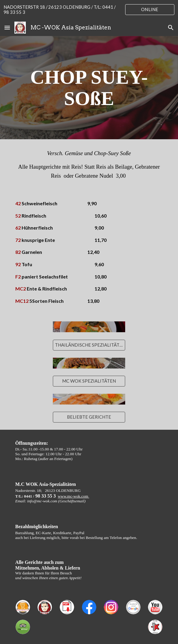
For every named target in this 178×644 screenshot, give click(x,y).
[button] (7, 27)
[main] (89, 88)
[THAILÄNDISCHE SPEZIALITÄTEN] (89, 345)
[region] (89, 10)
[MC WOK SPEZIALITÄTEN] (89, 381)
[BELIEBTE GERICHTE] (89, 417)
